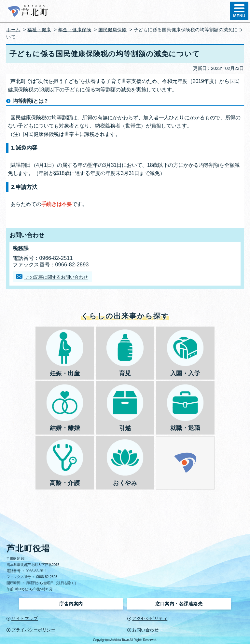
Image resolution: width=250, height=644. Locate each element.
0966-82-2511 (36, 571)
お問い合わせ (145, 630)
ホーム (13, 30)
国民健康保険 (112, 30)
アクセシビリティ (150, 618)
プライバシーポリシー (33, 630)
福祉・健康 (39, 30)
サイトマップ (25, 618)
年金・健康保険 (75, 30)
